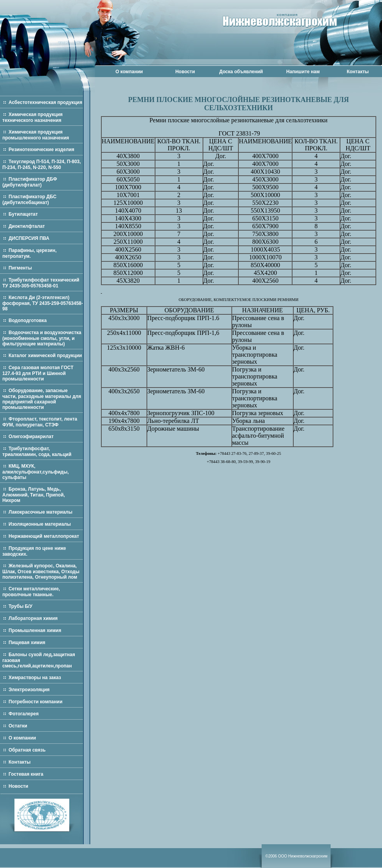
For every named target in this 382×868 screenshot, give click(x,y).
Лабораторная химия (33, 618)
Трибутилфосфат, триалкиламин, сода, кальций (37, 452)
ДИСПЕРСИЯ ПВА (29, 238)
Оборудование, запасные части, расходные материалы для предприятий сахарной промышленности (42, 399)
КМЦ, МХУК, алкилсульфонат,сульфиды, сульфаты (36, 472)
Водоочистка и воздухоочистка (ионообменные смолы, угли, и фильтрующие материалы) (42, 338)
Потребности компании (35, 702)
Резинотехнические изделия (41, 150)
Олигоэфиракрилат (31, 437)
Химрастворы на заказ (35, 678)
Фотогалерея (24, 714)
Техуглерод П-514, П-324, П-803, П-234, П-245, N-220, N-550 (42, 165)
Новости (185, 72)
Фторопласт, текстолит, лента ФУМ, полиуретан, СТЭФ (40, 422)
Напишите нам (303, 72)
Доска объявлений (241, 72)
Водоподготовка (28, 320)
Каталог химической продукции (45, 356)
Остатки (18, 726)
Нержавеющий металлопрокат (44, 536)
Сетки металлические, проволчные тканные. (31, 592)
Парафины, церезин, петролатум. (29, 253)
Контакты (358, 72)
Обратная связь (27, 750)
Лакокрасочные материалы (40, 512)
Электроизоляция (29, 690)
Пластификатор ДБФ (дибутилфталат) (30, 182)
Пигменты (20, 268)
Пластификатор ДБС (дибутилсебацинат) (29, 200)
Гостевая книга (26, 774)
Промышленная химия (35, 630)
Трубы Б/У (20, 606)
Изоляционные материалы (40, 524)
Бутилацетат (23, 214)
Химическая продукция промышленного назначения (36, 135)
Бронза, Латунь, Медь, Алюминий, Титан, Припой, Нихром (34, 495)
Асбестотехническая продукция (45, 102)
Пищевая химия (27, 643)
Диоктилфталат (27, 226)
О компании (129, 72)
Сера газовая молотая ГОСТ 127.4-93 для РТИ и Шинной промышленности (38, 373)
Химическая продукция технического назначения (33, 117)
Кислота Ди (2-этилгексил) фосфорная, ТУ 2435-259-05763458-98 (43, 303)
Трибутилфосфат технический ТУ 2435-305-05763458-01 (41, 283)
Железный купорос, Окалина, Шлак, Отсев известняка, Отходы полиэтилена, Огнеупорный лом (41, 571)
